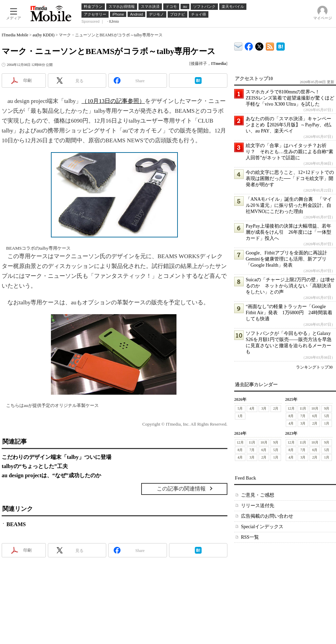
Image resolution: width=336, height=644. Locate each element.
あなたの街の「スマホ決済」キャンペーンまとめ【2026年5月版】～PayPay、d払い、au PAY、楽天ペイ (288, 125)
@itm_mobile (259, 45)
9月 (327, 408)
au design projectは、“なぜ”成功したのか (51, 475)
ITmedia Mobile (15, 35)
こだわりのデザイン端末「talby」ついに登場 (57, 457)
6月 (315, 416)
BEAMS (16, 524)
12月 (291, 408)
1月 (240, 416)
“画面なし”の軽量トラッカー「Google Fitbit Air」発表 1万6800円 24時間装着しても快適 (289, 313)
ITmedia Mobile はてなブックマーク (281, 45)
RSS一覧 (250, 537)
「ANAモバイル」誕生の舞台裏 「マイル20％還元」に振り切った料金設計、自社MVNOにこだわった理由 (289, 205)
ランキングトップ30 (314, 367)
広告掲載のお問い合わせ (267, 516)
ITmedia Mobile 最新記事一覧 (270, 45)
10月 (315, 408)
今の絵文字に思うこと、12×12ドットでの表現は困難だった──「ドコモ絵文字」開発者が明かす (290, 178)
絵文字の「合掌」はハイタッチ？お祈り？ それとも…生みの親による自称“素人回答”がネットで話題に (290, 152)
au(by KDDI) (43, 35)
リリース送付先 (258, 506)
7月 (303, 416)
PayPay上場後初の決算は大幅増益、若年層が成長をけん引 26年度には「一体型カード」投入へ (288, 232)
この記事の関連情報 (181, 489)
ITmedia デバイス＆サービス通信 (238, 45)
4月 (252, 408)
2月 (276, 408)
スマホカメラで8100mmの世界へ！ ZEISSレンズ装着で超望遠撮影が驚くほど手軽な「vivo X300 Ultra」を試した (290, 98)
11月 (303, 408)
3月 (264, 408)
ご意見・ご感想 (258, 495)
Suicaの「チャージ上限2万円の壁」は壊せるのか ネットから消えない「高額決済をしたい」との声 (290, 286)
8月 (291, 416)
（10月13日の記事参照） (113, 101)
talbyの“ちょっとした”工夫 (35, 466)
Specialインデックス (262, 527)
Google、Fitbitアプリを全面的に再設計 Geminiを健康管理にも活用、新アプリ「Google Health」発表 (289, 259)
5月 (240, 408)
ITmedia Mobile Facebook (249, 45)
